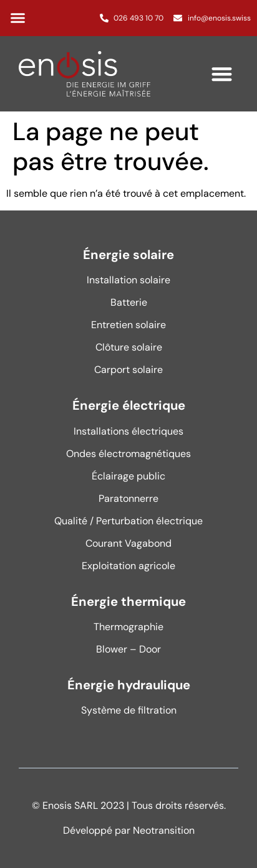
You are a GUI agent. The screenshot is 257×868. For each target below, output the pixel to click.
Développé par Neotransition (129, 830)
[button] (18, 18)
